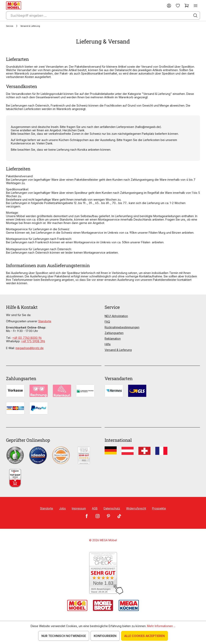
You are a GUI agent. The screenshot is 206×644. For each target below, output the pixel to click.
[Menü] (196, 6)
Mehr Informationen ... (161, 626)
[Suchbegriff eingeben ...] (103, 15)
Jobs (62, 508)
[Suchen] (195, 16)
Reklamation (113, 339)
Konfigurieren (105, 636)
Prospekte (159, 508)
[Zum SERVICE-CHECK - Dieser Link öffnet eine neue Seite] (103, 573)
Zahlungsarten (114, 333)
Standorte (45, 321)
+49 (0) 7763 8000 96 (27, 338)
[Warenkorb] (187, 6)
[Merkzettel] (178, 6)
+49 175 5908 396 (33, 341)
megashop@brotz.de (30, 348)
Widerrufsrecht (136, 508)
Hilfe (108, 344)
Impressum (79, 508)
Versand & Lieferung (118, 350)
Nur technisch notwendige (64, 636)
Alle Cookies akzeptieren (145, 636)
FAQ (107, 322)
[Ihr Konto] (169, 6)
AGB (95, 508)
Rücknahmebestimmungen (122, 327)
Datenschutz (112, 508)
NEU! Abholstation (116, 316)
